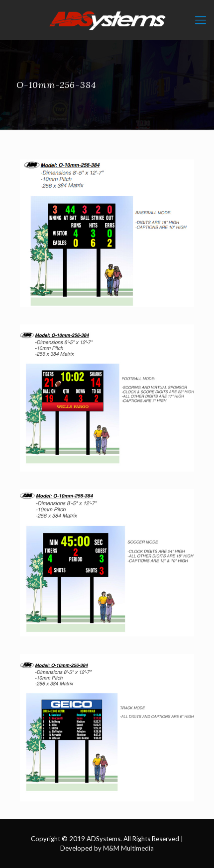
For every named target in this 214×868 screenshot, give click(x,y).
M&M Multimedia (128, 848)
